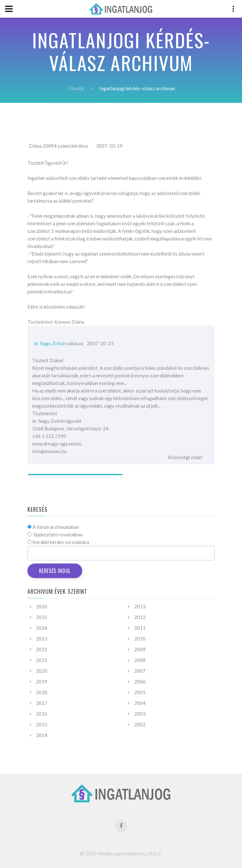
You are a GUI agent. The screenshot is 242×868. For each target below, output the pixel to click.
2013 (140, 606)
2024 (42, 628)
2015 (42, 724)
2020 (42, 671)
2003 (140, 714)
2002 (140, 724)
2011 (140, 628)
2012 (140, 617)
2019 (42, 682)
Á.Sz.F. (156, 853)
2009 (140, 649)
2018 (42, 692)
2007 (140, 671)
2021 (42, 660)
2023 (42, 639)
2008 (140, 660)
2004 (140, 703)
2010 (140, 639)
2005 (140, 692)
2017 (42, 703)
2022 (42, 649)
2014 (42, 735)
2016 (42, 714)
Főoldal (77, 88)
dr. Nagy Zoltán (50, 343)
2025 (42, 617)
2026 (42, 606)
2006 (140, 682)
